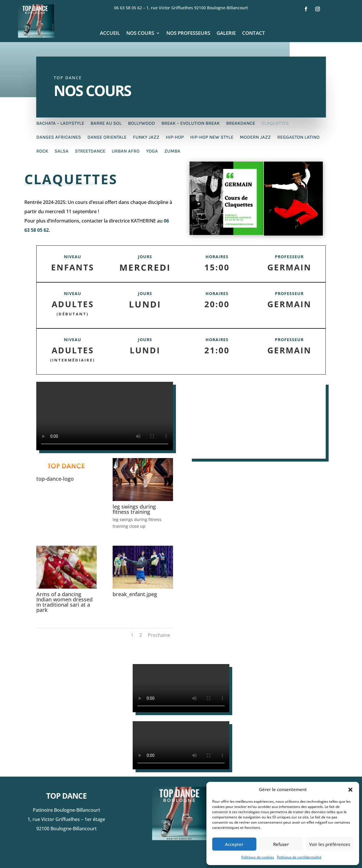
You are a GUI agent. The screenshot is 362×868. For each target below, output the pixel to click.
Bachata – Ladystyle (60, 124)
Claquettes (275, 124)
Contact (254, 34)
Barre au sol (106, 124)
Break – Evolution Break (191, 124)
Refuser (281, 844)
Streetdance (90, 151)
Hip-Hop (175, 138)
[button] (350, 790)
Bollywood (142, 124)
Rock (42, 151)
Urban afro (126, 151)
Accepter (234, 844)
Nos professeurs (188, 34)
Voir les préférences (330, 844)
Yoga (152, 151)
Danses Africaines (59, 138)
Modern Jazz (255, 138)
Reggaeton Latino (298, 138)
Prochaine (159, 635)
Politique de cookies (258, 857)
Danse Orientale (107, 138)
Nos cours (140, 34)
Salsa (62, 151)
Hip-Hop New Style (212, 138)
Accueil (110, 34)
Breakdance (241, 124)
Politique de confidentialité (299, 857)
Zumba (172, 151)
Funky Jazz (146, 138)
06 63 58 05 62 (130, 8)
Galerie (226, 34)
